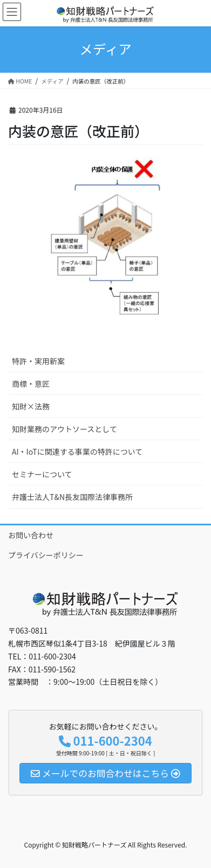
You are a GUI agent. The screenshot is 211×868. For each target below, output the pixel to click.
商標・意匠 (31, 384)
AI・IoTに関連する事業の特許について (77, 452)
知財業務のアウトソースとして (64, 429)
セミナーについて (42, 474)
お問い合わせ (31, 535)
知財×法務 (31, 406)
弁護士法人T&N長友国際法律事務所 (72, 497)
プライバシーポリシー (46, 555)
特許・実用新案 (38, 361)
